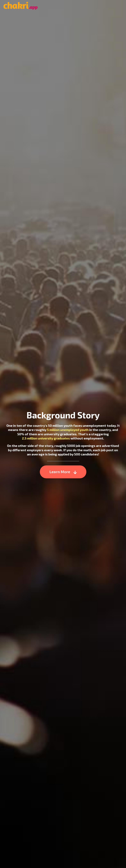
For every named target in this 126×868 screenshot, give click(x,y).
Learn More (63, 471)
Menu (121, 6)
